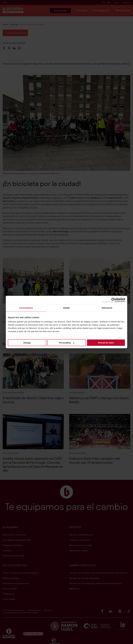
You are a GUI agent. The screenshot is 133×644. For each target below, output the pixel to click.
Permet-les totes (106, 343)
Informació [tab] (107, 308)
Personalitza (67, 343)
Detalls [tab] (66, 308)
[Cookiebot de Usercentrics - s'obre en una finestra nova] (113, 300)
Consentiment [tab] (26, 308)
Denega (27, 343)
